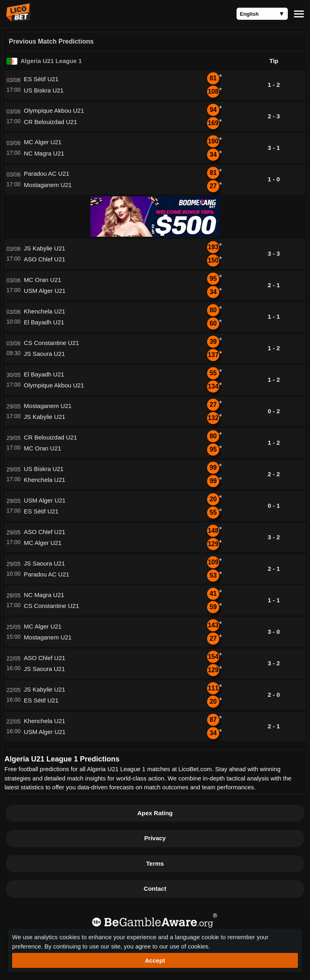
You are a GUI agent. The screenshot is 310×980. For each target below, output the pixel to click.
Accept (155, 960)
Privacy (155, 838)
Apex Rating (155, 813)
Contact (155, 889)
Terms (155, 863)
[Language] (262, 14)
